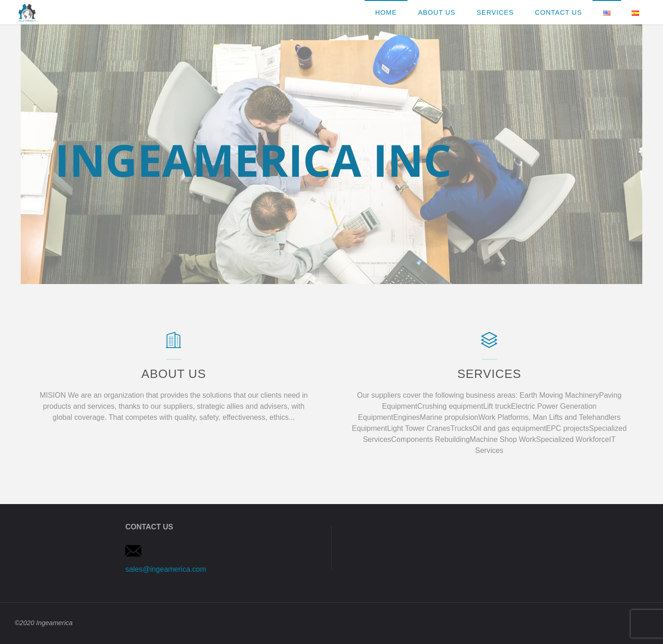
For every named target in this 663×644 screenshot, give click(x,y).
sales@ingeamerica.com (166, 569)
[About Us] (174, 345)
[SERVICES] (489, 345)
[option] (331, 154)
